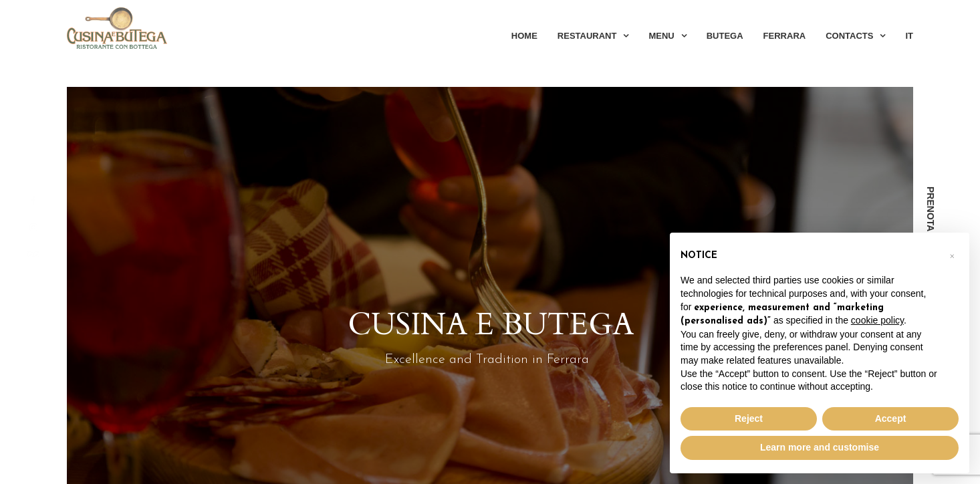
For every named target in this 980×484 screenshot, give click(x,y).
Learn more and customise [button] (820, 447)
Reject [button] (749, 418)
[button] (952, 254)
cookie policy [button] (877, 320)
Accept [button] (891, 418)
